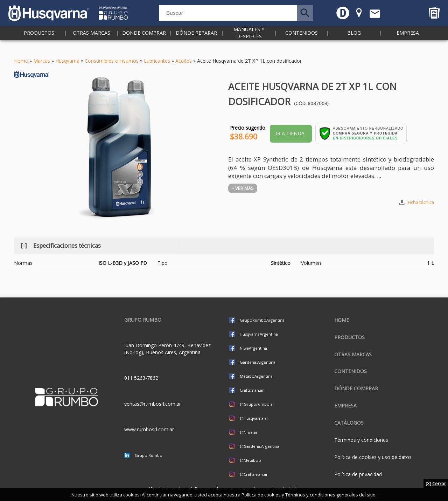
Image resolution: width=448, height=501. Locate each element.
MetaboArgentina (256, 376)
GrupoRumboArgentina (262, 320)
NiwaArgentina (253, 348)
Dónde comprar (144, 42)
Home (21, 61)
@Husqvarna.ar (254, 418)
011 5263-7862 (141, 378)
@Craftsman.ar (254, 474)
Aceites (184, 61)
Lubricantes (157, 61)
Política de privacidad (358, 474)
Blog (354, 42)
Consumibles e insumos (112, 61)
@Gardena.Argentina (260, 446)
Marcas (42, 61)
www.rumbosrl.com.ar (149, 429)
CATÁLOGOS (349, 423)
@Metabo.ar (251, 460)
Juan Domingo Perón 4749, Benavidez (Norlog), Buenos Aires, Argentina (167, 349)
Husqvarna (67, 61)
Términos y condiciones (361, 440)
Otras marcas (92, 42)
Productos (39, 42)
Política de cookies (261, 495)
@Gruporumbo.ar (257, 404)
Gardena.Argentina (258, 362)
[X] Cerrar (436, 483)
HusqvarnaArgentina (259, 334)
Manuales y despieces (249, 42)
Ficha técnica (421, 202)
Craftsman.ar (252, 390)
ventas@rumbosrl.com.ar (153, 404)
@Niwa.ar (249, 432)
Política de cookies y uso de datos (373, 457)
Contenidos (302, 42)
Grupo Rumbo (149, 455)
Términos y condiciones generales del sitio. (331, 495)
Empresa (408, 42)
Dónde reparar (196, 42)
